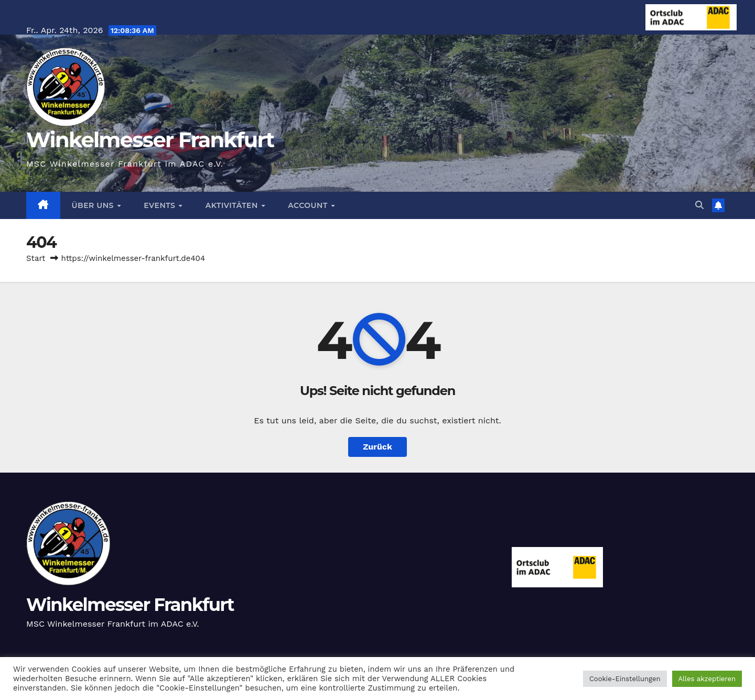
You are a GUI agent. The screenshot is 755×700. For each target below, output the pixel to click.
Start (36, 258)
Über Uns (94, 205)
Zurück (377, 447)
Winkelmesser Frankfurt (150, 140)
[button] (699, 205)
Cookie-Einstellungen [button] (625, 679)
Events (160, 205)
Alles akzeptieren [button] (707, 679)
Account (309, 205)
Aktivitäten (233, 205)
